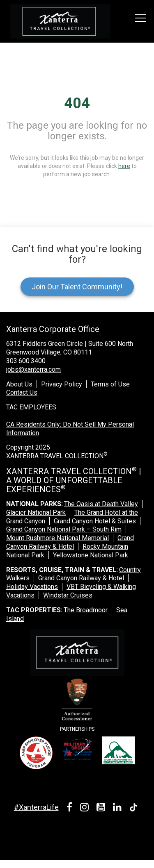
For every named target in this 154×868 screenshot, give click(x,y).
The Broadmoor (86, 610)
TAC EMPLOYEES (31, 407)
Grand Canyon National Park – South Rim (64, 529)
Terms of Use (110, 384)
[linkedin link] (119, 808)
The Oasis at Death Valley (101, 504)
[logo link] (60, 21)
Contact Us (22, 392)
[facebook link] (71, 808)
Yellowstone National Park (91, 555)
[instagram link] (86, 808)
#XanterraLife (36, 807)
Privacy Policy (62, 384)
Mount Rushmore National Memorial (57, 538)
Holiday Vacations (32, 587)
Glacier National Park (36, 512)
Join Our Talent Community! (77, 287)
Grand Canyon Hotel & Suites (95, 521)
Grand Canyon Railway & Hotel (70, 542)
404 (77, 103)
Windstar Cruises (68, 595)
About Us (19, 384)
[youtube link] (102, 808)
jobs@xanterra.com (33, 369)
